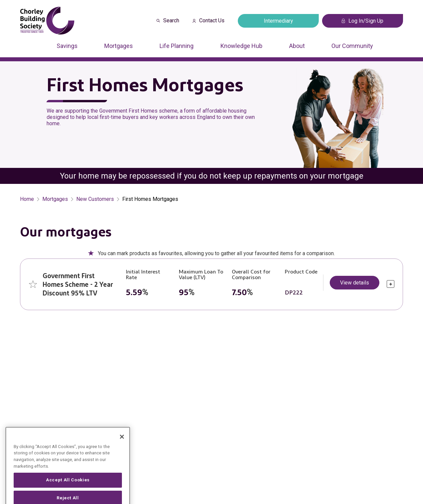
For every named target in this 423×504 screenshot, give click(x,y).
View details (355, 283)
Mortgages (55, 199)
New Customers (95, 199)
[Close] (122, 447)
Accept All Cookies (68, 490)
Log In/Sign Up (363, 21)
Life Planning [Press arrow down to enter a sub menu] (177, 46)
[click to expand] (391, 284)
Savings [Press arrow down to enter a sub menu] (67, 46)
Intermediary (278, 21)
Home (27, 199)
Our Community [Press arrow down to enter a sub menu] (352, 46)
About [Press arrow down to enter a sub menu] (297, 46)
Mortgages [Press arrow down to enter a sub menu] (119, 46)
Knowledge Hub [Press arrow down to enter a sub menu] (241, 46)
